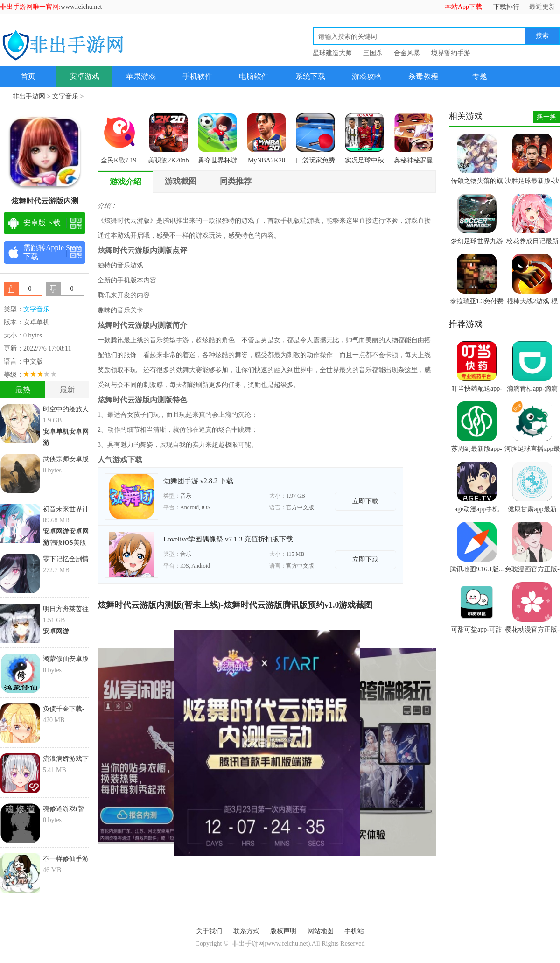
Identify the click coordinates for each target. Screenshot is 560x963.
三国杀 (373, 53)
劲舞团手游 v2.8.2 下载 (198, 481)
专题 (480, 76)
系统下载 (310, 76)
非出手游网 (29, 96)
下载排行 (506, 7)
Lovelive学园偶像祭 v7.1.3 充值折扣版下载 (228, 539)
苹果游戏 (141, 76)
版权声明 (283, 931)
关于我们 (209, 931)
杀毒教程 (423, 76)
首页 (28, 76)
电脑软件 (254, 76)
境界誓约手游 (451, 53)
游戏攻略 (367, 76)
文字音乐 (65, 96)
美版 (74, 543)
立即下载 (365, 501)
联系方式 (246, 931)
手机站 (354, 931)
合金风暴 (407, 53)
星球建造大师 (332, 53)
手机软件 (197, 76)
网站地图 (321, 931)
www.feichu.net (81, 7)
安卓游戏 (84, 76)
